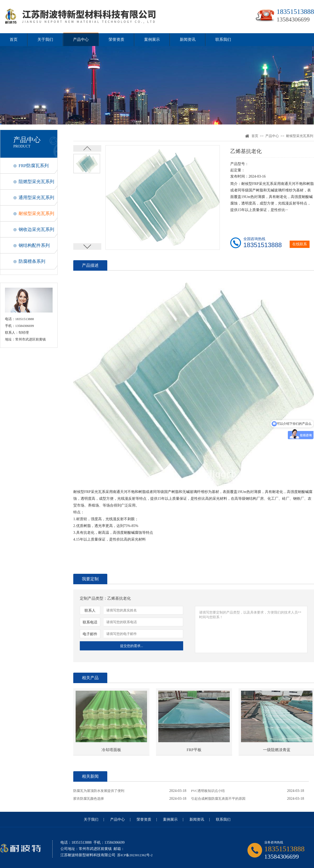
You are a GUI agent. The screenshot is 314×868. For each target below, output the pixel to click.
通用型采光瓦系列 (36, 198)
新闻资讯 (188, 39)
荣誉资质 (116, 39)
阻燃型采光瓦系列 (36, 182)
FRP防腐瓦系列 (34, 166)
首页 (14, 39)
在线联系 (300, 244)
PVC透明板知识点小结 (208, 791)
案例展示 (152, 39)
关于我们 (45, 39)
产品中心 (81, 39)
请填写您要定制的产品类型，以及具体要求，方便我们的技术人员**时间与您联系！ (251, 629)
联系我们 (223, 39)
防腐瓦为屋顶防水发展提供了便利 (99, 791)
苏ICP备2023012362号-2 (135, 855)
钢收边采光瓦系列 (36, 229)
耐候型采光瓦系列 (36, 214)
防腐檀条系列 (32, 261)
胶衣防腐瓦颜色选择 (89, 799)
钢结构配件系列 (34, 245)
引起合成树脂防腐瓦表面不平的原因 (218, 799)
